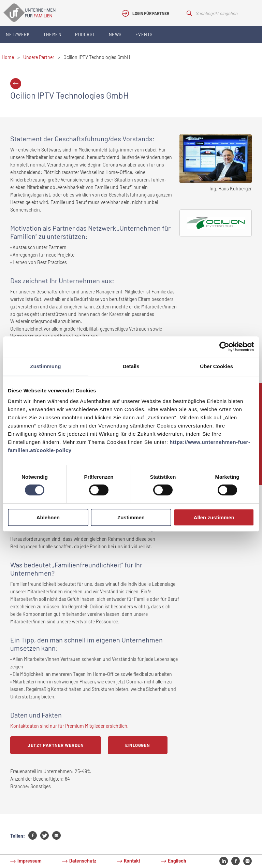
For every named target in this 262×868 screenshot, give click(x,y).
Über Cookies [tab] (216, 366)
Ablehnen (48, 517)
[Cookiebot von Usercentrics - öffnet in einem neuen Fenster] (224, 347)
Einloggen (138, 745)
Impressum (30, 861)
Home (8, 57)
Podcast (85, 34)
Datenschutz (83, 861)
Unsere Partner (39, 57)
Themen (52, 34)
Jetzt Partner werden (56, 745)
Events (144, 34)
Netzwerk (18, 34)
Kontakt (132, 861)
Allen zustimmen (214, 517)
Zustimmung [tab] (45, 366)
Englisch (177, 861)
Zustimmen (131, 517)
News (115, 34)
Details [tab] (131, 366)
